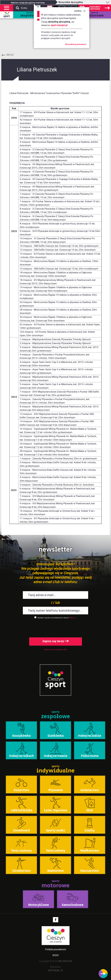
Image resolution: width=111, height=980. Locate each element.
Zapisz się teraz (56, 641)
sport (7, 16)
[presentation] (55, 627)
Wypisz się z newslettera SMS (56, 650)
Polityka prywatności (56, 949)
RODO (56, 955)
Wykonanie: (56, 968)
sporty (29, 15)
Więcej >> (73, 618)
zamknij (80, 11)
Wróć (10, 55)
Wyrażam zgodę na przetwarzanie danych (53, 618)
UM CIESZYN (65, 961)
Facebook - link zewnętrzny (56, 920)
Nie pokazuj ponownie (76, 44)
